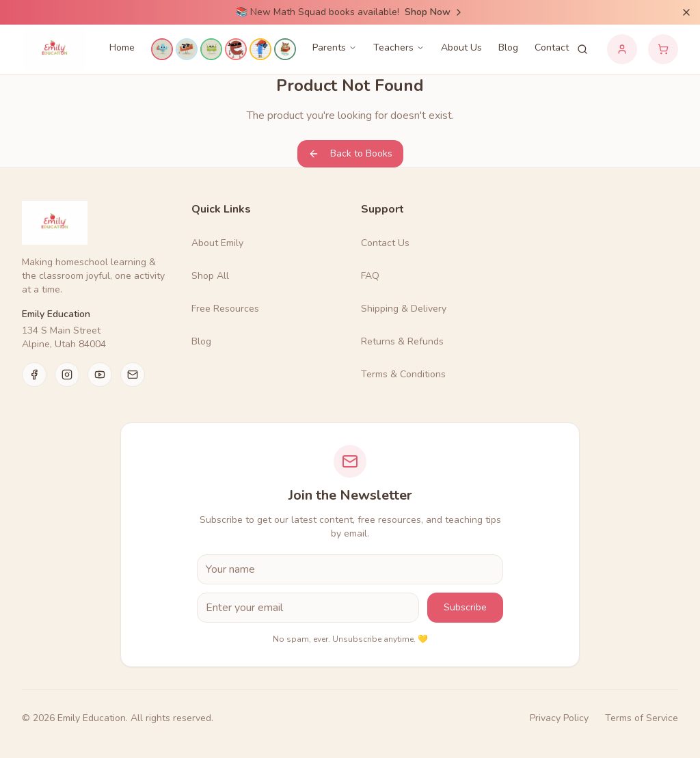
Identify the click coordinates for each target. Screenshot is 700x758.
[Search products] (582, 49)
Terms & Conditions (403, 374)
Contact (552, 48)
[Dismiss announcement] (686, 12)
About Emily (217, 243)
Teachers (399, 48)
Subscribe (465, 607)
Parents (335, 48)
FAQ (370, 276)
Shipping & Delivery (404, 309)
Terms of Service (642, 718)
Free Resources (225, 309)
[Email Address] (308, 608)
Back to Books (350, 153)
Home (122, 48)
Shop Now (434, 12)
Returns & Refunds (402, 341)
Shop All (210, 276)
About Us (461, 48)
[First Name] (350, 569)
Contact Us (385, 243)
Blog (508, 48)
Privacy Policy (559, 718)
